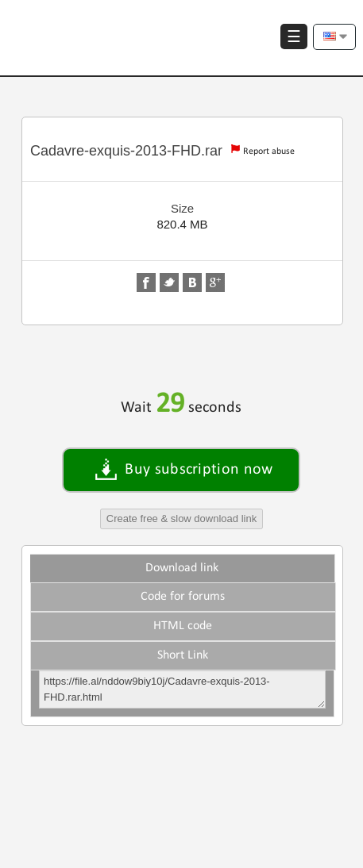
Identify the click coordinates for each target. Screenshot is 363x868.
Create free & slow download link (181, 518)
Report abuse (269, 152)
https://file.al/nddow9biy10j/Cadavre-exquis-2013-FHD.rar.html (182, 689)
